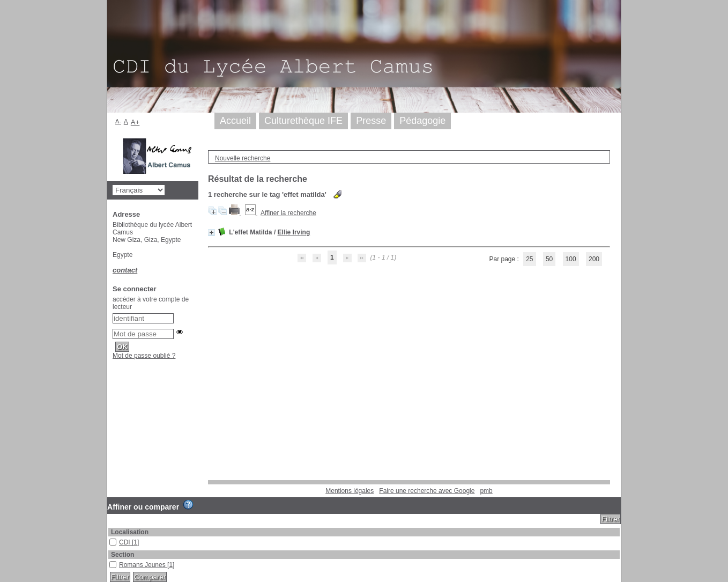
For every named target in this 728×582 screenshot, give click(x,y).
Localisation (130, 532)
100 (571, 259)
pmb (486, 491)
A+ (135, 122)
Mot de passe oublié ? (144, 356)
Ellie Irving (294, 232)
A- (118, 121)
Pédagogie (422, 121)
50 (549, 259)
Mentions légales (350, 491)
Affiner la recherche (288, 213)
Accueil (235, 121)
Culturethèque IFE (303, 121)
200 (594, 259)
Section (122, 555)
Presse (371, 121)
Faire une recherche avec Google (427, 491)
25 (529, 259)
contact (125, 270)
